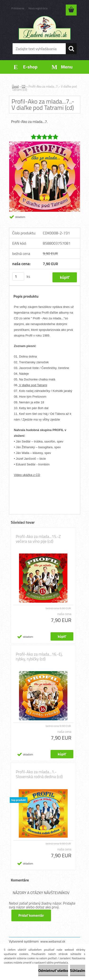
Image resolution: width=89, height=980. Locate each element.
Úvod (15, 86)
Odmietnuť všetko (53, 970)
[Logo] (44, 28)
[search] (71, 49)
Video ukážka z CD (27, 475)
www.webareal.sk (53, 941)
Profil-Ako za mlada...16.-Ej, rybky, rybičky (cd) (39, 657)
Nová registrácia (38, 8)
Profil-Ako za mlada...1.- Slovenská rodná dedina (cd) (39, 774)
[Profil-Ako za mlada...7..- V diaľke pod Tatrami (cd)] (45, 143)
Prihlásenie (18, 8)
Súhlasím (78, 970)
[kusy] (18, 277)
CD (24, 86)
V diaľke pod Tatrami (33, 385)
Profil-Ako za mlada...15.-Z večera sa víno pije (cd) (38, 539)
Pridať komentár (31, 915)
